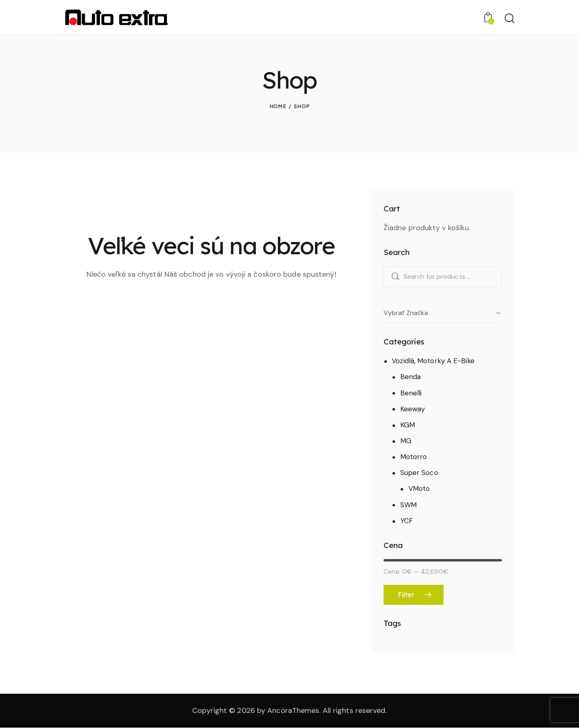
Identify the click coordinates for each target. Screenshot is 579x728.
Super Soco (419, 473)
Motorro (414, 457)
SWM (408, 505)
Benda (411, 377)
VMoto (419, 488)
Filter (406, 595)
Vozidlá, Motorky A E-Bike (433, 361)
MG (406, 441)
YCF (407, 521)
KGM (408, 425)
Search (393, 277)
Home (278, 106)
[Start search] (509, 19)
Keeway (413, 409)
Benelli (411, 393)
